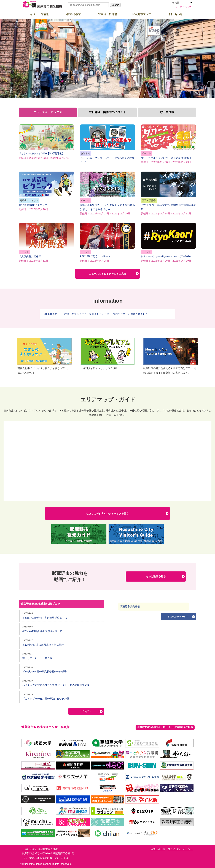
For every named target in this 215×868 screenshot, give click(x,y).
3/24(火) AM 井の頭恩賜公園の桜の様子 (45, 672)
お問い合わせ (158, 849)
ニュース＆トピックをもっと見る (107, 274)
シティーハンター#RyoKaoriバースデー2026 (169, 243)
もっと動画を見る (156, 576)
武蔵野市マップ (142, 14)
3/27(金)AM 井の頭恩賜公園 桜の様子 (43, 645)
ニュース (48, 112)
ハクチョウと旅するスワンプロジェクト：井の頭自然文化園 (56, 685)
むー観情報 (167, 112)
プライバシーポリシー (180, 849)
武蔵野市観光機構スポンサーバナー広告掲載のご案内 (165, 727)
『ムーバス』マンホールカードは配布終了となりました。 (107, 144)
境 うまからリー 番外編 (37, 658)
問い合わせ (176, 14)
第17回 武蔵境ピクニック (46, 191)
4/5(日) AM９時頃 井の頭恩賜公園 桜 (45, 618)
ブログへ (86, 711)
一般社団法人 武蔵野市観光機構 (40, 849)
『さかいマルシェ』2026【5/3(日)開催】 (46, 142)
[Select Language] (182, 3)
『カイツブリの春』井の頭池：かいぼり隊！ (47, 699)
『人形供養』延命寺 (46, 243)
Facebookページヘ (178, 617)
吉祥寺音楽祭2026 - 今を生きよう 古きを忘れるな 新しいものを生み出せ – (107, 193)
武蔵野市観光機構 (130, 606)
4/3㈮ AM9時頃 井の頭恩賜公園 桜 (42, 631)
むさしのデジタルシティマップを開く (107, 513)
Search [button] (115, 5)
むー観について (184, 7)
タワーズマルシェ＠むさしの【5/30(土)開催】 (169, 144)
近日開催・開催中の (107, 112)
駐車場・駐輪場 (108, 14)
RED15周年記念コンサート (107, 243)
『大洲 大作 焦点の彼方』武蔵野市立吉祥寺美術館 (169, 193)
